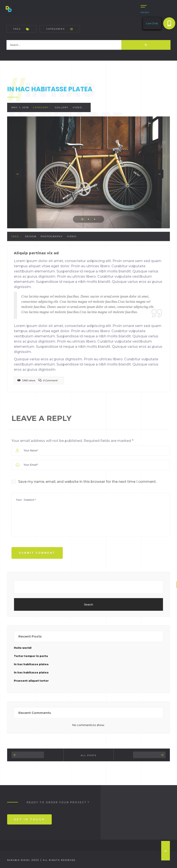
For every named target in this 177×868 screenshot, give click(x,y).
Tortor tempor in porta (31, 656)
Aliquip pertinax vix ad (36, 253)
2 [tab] (88, 219)
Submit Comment (37, 553)
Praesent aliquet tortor (31, 681)
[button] (169, 23)
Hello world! (23, 648)
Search (88, 605)
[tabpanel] (89, 172)
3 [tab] (95, 219)
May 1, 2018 (20, 107)
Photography (52, 236)
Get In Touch (29, 819)
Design (31, 236)
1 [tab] (82, 219)
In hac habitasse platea (31, 664)
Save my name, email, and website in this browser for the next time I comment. (87, 482)
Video (77, 107)
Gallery (62, 107)
